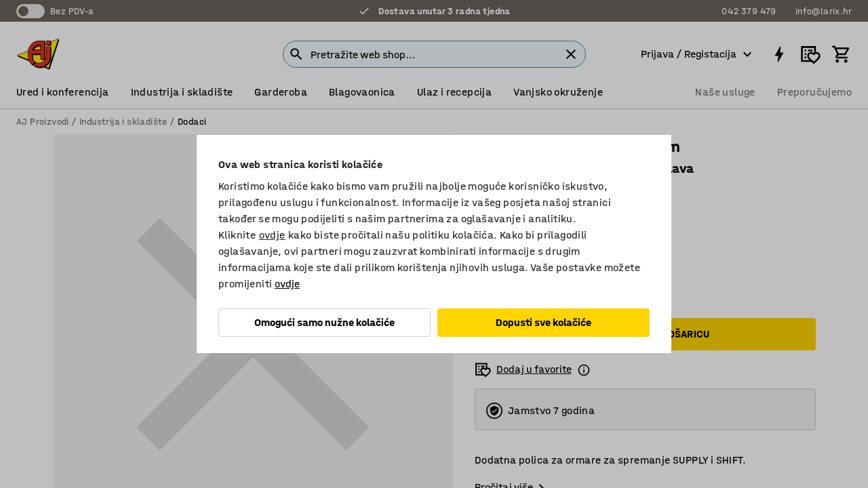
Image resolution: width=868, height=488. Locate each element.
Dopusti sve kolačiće (544, 322)
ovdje (272, 235)
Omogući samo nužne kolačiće (324, 322)
